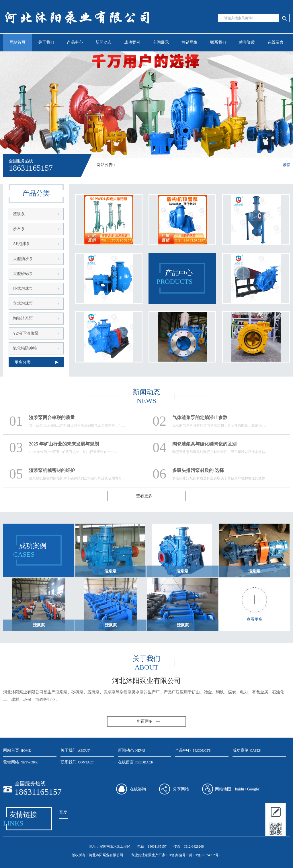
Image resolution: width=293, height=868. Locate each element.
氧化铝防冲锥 (25, 348)
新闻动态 (103, 42)
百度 (63, 812)
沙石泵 (19, 229)
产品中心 (75, 42)
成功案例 (132, 42)
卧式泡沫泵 (23, 289)
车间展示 (161, 42)
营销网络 (190, 42)
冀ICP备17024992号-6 (205, 855)
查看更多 (144, 496)
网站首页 (17, 42)
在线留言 (276, 42)
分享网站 (181, 789)
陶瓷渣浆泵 (23, 318)
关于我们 (46, 42)
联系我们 (218, 42)
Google (253, 789)
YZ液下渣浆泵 (26, 333)
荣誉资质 (247, 42)
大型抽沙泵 (23, 259)
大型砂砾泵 (23, 274)
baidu (240, 789)
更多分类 (23, 362)
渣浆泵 (19, 214)
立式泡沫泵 (23, 303)
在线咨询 (138, 789)
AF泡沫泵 (22, 244)
